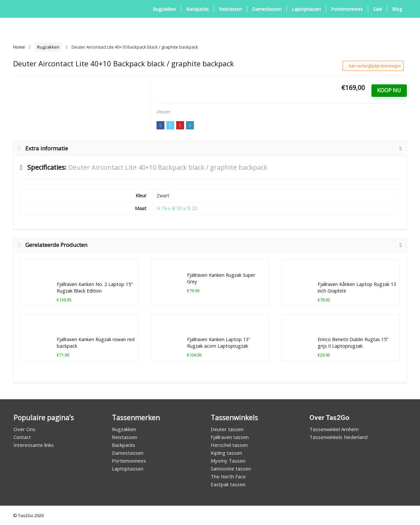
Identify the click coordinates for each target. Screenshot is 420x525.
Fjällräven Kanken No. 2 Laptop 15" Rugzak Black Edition (95, 287)
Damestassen (267, 9)
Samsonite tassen (231, 469)
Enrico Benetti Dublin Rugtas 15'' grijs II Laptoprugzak (353, 343)
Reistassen (230, 9)
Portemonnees (347, 9)
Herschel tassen (229, 445)
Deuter (163, 112)
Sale (378, 9)
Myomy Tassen (228, 461)
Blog (397, 9)
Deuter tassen (227, 429)
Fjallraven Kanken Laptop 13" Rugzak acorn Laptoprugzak (219, 343)
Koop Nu (389, 90)
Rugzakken (164, 9)
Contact (22, 437)
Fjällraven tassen (230, 437)
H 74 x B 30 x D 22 (177, 208)
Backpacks (197, 9)
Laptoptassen (306, 9)
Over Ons (24, 429)
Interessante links (34, 445)
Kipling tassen (226, 453)
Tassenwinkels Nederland (338, 437)
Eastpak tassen (228, 484)
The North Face (228, 476)
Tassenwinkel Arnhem (334, 429)
